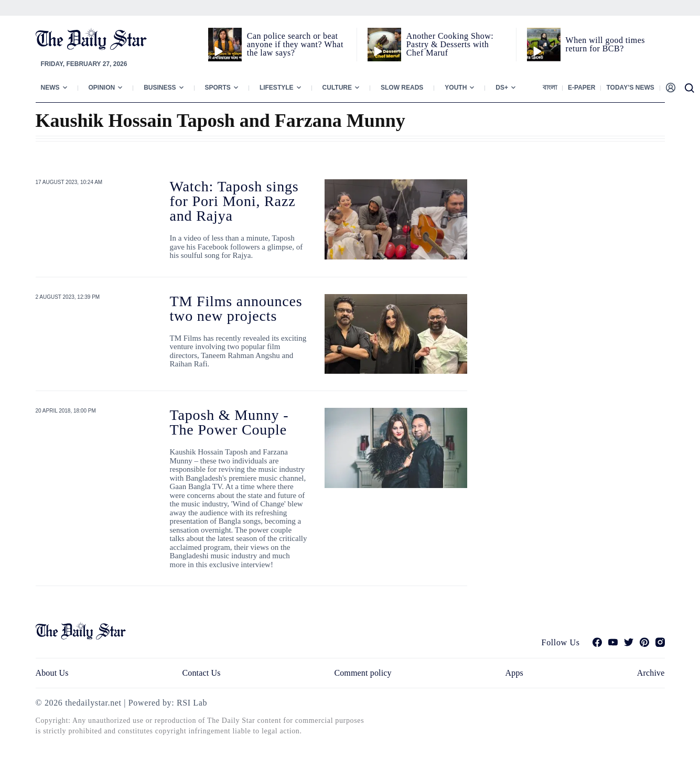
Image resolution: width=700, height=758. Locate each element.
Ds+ (502, 88)
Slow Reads (402, 88)
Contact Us (201, 673)
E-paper (581, 88)
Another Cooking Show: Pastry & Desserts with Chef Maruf (450, 44)
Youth (456, 88)
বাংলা (550, 88)
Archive (651, 673)
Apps (514, 673)
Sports (218, 88)
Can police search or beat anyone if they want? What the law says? (295, 44)
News (50, 88)
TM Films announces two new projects (236, 308)
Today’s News (630, 88)
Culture (337, 88)
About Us (52, 673)
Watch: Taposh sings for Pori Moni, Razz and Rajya (234, 201)
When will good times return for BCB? (605, 44)
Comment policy (363, 673)
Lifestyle (277, 88)
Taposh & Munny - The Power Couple (229, 422)
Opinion (102, 88)
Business (160, 88)
